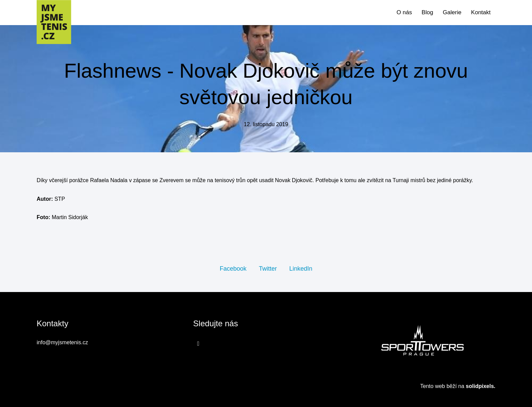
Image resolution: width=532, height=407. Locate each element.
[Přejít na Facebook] (198, 343)
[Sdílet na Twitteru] (268, 268)
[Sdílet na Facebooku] (233, 268)
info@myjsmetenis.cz (62, 342)
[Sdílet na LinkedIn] (301, 268)
